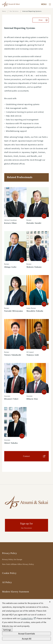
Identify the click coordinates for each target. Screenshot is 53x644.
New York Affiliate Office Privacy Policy (18, 564)
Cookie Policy (9, 573)
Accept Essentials (27, 634)
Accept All (27, 639)
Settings (7, 630)
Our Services (14, 11)
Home (4, 11)
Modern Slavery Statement (16, 592)
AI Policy (7, 582)
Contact (26, 456)
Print (41, 20)
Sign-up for (26, 526)
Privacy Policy (9, 553)
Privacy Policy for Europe (12, 559)
